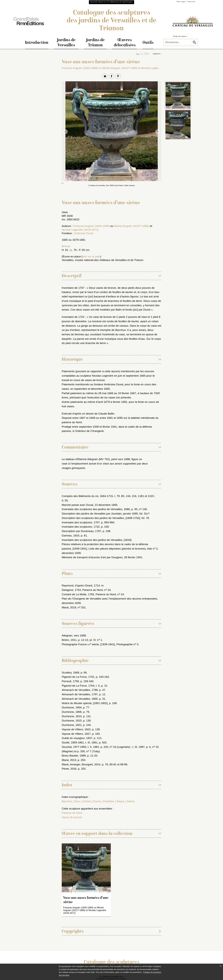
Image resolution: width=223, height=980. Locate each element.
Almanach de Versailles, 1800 (80, 699)
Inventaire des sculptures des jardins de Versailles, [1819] (97, 540)
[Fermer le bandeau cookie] (221, 966)
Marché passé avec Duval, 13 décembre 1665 (90, 505)
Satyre (120, 801)
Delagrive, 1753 (71, 590)
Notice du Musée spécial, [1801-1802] (85, 703)
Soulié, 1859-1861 (73, 742)
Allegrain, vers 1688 (74, 636)
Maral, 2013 (69, 760)
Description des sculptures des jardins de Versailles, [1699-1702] (101, 518)
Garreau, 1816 (71, 536)
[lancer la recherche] (194, 42)
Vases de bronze (72, 817)
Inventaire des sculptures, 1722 (81, 527)
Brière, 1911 (69, 640)
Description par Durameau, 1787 (81, 531)
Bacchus (67, 801)
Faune (97, 801)
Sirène (131, 801)
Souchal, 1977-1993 (74, 747)
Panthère (109, 801)
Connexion (191, 2)
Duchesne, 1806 (72, 712)
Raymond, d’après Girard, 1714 (81, 586)
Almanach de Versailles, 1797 (80, 694)
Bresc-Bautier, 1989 (74, 756)
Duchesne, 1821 (72, 725)
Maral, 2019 (69, 607)
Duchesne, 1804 (72, 707)
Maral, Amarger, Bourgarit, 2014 (81, 764)
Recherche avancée (181, 37)
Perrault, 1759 (70, 681)
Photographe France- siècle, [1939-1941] (88, 644)
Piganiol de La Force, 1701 (78, 677)
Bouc (78, 801)
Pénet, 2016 (69, 769)
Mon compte (181, 2)
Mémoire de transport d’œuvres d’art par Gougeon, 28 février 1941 (102, 557)
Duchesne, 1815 (72, 721)
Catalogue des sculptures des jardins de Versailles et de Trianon (111, 21)
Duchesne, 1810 (72, 716)
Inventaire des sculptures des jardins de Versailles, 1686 (96, 509)
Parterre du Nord (72, 813)
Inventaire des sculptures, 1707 (81, 522)
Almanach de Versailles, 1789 (80, 690)
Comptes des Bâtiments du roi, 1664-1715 (87, 496)
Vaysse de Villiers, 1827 (76, 734)
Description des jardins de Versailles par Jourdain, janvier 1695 (100, 514)
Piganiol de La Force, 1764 (78, 686)
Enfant (87, 801)
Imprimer (157, 54)
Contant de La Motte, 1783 (78, 594)
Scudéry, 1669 (70, 673)
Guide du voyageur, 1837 (77, 738)
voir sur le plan (91, 256)
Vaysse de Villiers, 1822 (76, 729)
